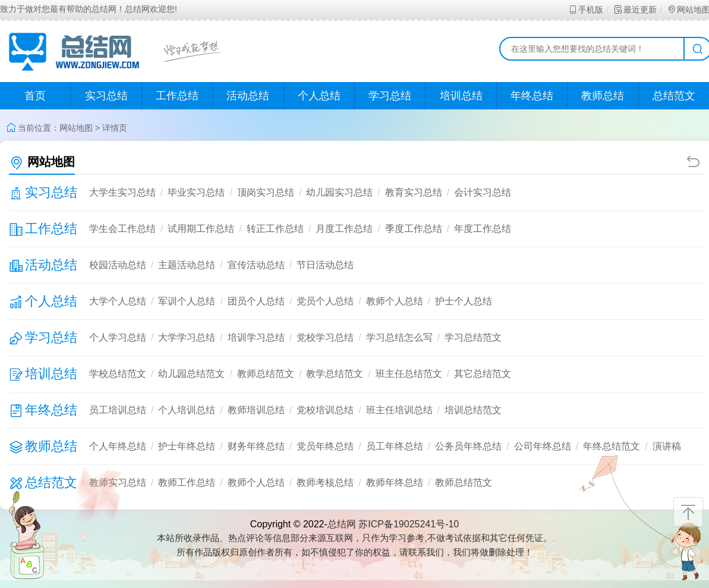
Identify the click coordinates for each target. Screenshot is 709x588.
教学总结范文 (335, 374)
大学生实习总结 (122, 192)
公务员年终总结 (468, 446)
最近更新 (635, 10)
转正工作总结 (275, 229)
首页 (35, 96)
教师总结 (603, 96)
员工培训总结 (118, 410)
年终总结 (532, 96)
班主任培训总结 (399, 410)
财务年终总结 (256, 446)
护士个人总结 (464, 301)
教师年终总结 (395, 482)
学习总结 (390, 96)
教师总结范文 (266, 374)
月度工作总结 (344, 229)
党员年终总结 (325, 446)
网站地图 (76, 128)
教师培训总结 (256, 410)
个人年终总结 (118, 446)
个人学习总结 (118, 337)
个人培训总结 (187, 410)
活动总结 (248, 96)
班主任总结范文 (409, 374)
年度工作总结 (483, 229)
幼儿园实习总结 (339, 192)
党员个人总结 (325, 301)
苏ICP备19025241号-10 (409, 524)
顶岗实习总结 (266, 192)
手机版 (586, 10)
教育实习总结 (414, 192)
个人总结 (319, 96)
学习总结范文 (473, 337)
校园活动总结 (118, 265)
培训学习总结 (256, 337)
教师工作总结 (187, 482)
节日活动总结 (325, 265)
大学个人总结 (118, 301)
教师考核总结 (325, 482)
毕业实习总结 (196, 192)
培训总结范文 (473, 410)
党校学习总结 (325, 337)
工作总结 (177, 96)
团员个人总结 (256, 301)
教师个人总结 (395, 301)
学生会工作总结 (122, 229)
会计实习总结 (483, 192)
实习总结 (106, 96)
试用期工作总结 (201, 229)
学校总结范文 (118, 374)
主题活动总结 (187, 265)
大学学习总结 (187, 337)
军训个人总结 (187, 301)
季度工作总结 (414, 229)
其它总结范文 (483, 374)
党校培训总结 (325, 410)
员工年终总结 (395, 446)
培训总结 (461, 96)
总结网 (342, 524)
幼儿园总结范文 (191, 374)
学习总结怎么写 (399, 337)
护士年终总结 (187, 446)
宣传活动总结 (256, 265)
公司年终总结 (543, 446)
